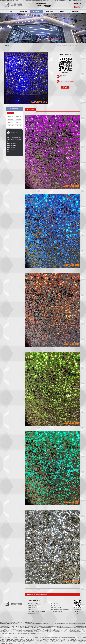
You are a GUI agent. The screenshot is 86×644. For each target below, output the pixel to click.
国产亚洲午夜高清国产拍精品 (67, 638)
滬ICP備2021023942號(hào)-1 (34, 614)
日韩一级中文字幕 (25, 639)
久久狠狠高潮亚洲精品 (80, 642)
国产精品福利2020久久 (18, 641)
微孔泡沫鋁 (18, 119)
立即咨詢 (65, 87)
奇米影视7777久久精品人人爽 (73, 639)
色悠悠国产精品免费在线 (33, 641)
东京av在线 (13, 642)
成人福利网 (7, 642)
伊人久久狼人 (21, 643)
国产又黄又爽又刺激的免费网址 (72, 641)
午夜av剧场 (64, 639)
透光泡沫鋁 (10, 116)
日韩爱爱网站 (5, 639)
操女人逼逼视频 (62, 641)
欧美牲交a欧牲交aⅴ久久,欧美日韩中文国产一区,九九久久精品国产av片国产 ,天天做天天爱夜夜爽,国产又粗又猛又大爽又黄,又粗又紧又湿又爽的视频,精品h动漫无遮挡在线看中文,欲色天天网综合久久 (41, 1)
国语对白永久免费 (14, 643)
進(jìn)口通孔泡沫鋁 (34, 587)
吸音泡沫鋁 (10, 119)
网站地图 (84, 624)
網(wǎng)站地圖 (77, 612)
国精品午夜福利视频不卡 (13, 638)
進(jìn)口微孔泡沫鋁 (75, 587)
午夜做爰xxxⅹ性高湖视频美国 (55, 639)
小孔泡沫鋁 (18, 126)
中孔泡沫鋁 (10, 126)
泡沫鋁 (81, 46)
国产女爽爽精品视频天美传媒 (15, 639)
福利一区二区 (21, 638)
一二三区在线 (53, 638)
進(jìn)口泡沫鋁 (75, 46)
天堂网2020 (25, 641)
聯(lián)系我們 (75, 11)
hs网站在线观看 (72, 642)
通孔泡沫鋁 (18, 116)
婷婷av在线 (44, 642)
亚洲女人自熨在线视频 (78, 638)
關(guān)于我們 (24, 11)
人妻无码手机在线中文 (44, 641)
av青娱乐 (26, 638)
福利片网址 (49, 642)
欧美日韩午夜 (66, 642)
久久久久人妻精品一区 (8, 641)
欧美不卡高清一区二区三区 (44, 638)
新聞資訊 (62, 11)
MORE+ (76, 594)
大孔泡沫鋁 (18, 123)
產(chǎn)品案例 (49, 11)
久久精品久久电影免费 (44, 639)
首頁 (11, 11)
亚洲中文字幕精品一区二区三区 (22, 642)
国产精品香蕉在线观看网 (57, 642)
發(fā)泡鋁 (18, 113)
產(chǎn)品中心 (37, 11)
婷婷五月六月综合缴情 (5, 643)
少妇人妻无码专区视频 (33, 638)
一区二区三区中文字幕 (34, 639)
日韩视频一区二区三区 (53, 641)
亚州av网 (58, 638)
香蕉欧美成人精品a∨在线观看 (35, 642)
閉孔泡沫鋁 (10, 123)
